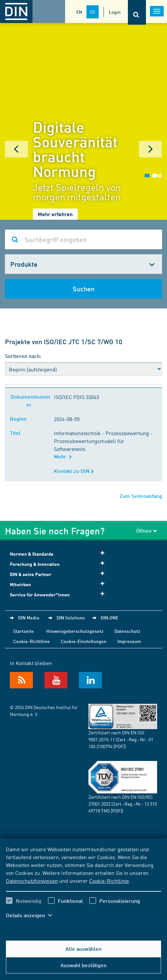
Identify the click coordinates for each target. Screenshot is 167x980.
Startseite (24, 631)
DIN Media (29, 617)
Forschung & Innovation (59, 564)
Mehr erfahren (55, 214)
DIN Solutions (71, 617)
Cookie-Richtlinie (109, 880)
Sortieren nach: (23, 356)
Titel (16, 433)
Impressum (129, 641)
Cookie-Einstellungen (84, 641)
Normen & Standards (59, 554)
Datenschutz (127, 631)
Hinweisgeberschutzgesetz (75, 631)
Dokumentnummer (30, 401)
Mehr (63, 456)
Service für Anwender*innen (59, 594)
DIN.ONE (109, 617)
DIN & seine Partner (59, 574)
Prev (16, 149)
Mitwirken (59, 584)
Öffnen (147, 531)
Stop (160, 176)
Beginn (20, 419)
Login (115, 12)
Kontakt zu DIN (74, 471)
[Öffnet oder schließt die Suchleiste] (137, 12)
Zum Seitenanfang (141, 496)
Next (151, 149)
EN (79, 12)
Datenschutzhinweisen (32, 880)
